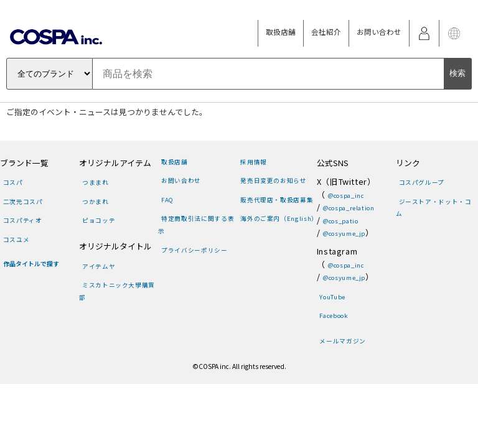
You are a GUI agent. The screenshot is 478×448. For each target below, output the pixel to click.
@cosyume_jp (344, 233)
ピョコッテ (99, 220)
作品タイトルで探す (31, 264)
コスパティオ (23, 220)
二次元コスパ (23, 202)
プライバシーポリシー (194, 250)
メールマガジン (342, 341)
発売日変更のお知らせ (273, 180)
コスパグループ (422, 182)
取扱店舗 (281, 32)
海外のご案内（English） (279, 218)
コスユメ (16, 240)
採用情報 (254, 162)
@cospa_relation (349, 208)
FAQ (167, 200)
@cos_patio (340, 221)
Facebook (334, 315)
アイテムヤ (99, 266)
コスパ (13, 182)
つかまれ (96, 202)
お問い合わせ (379, 32)
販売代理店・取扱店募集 (277, 200)
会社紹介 (326, 32)
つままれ (96, 182)
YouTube (332, 297)
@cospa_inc (346, 195)
